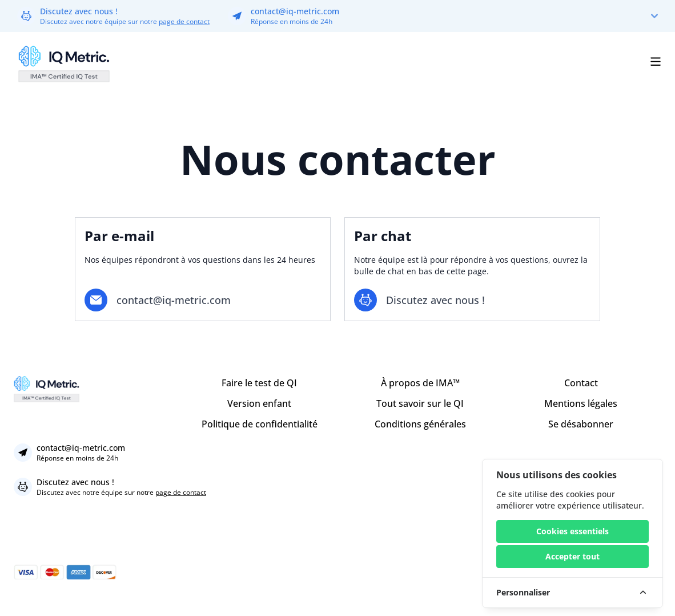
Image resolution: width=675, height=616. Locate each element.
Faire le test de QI (259, 383)
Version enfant (259, 403)
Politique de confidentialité (260, 424)
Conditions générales (420, 424)
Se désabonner (581, 424)
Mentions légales (581, 403)
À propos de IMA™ (420, 383)
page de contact (184, 21)
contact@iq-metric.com (295, 11)
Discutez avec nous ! (79, 11)
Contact (581, 383)
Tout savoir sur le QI (420, 403)
